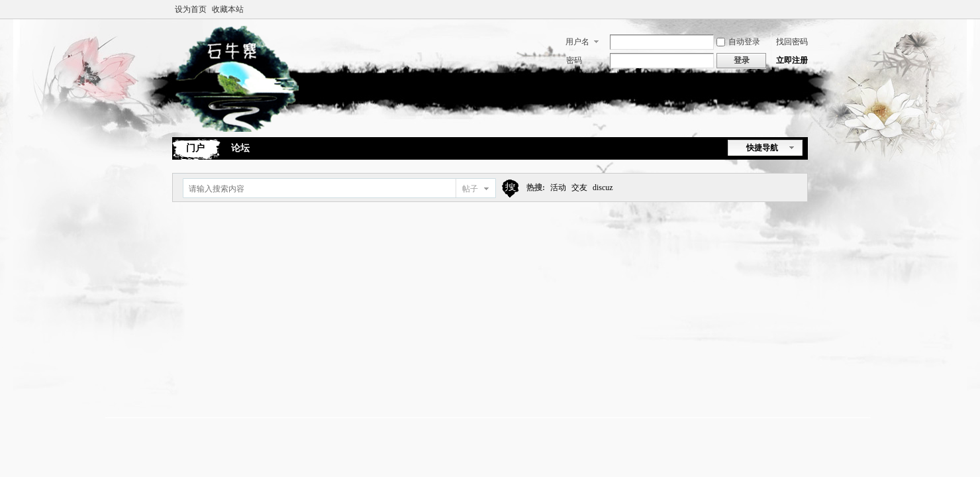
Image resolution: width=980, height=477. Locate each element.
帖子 (470, 189)
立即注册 (792, 60)
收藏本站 (228, 9)
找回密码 (792, 42)
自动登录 (738, 42)
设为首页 (191, 9)
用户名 (577, 42)
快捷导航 (762, 148)
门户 (195, 148)
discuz (603, 187)
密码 (574, 60)
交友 (579, 187)
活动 (558, 187)
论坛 (240, 148)
